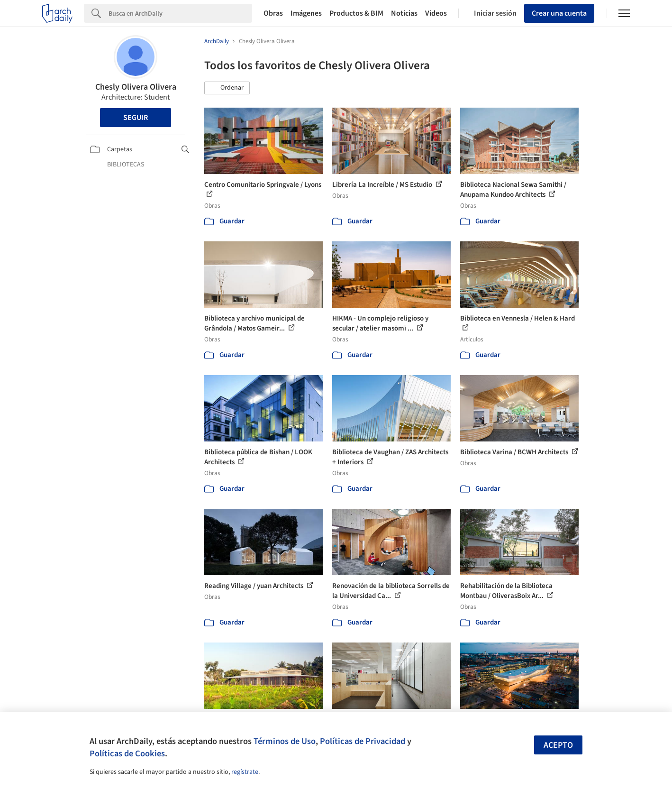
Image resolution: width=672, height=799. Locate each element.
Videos (436, 13)
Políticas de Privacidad (363, 741)
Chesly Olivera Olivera (136, 87)
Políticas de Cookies (127, 753)
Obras (273, 13)
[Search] (180, 13)
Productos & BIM (356, 13)
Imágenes (306, 13)
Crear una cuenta (559, 13)
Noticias (404, 13)
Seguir (136, 118)
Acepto (558, 745)
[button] (227, 88)
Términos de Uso (285, 741)
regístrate (245, 772)
